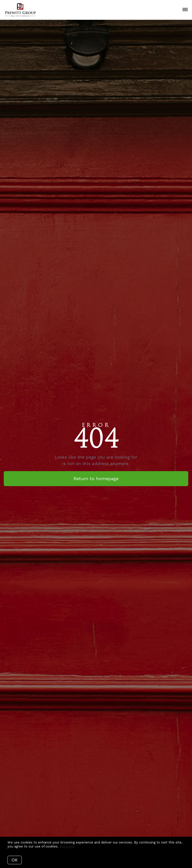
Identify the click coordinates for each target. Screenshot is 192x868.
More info (67, 846)
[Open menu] (185, 10)
